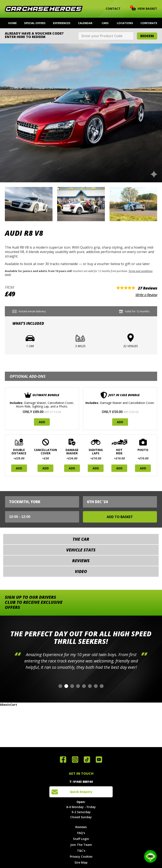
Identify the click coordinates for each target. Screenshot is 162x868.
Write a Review (146, 295)
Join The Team (81, 845)
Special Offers (35, 23)
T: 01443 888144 (81, 782)
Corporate (149, 23)
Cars (105, 23)
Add (42, 422)
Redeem (147, 36)
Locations (125, 23)
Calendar (85, 23)
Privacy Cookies (81, 856)
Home (12, 23)
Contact (110, 9)
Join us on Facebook (63, 760)
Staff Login (81, 839)
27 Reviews (148, 288)
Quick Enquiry (81, 792)
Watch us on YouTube (99, 760)
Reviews (81, 827)
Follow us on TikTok (87, 760)
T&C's (81, 851)
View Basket (144, 8)
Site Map (81, 862)
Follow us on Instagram (75, 760)
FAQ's (81, 833)
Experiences (62, 23)
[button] (60, 686)
